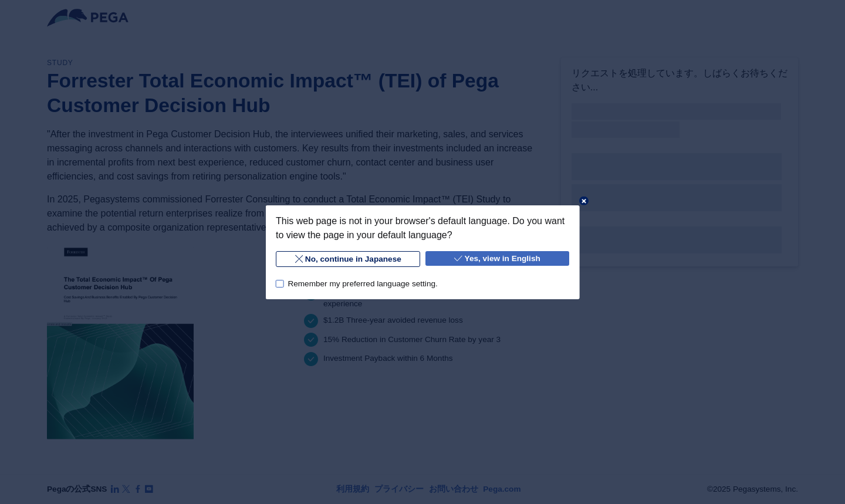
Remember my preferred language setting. (362, 283)
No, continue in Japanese (348, 259)
